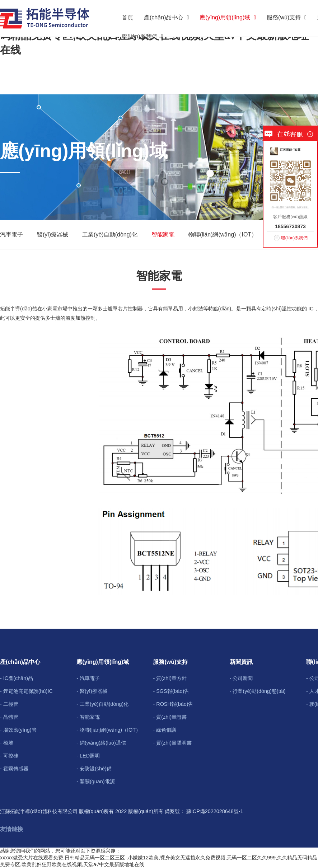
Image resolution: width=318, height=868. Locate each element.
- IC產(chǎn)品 (17, 678)
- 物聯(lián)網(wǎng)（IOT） (109, 730)
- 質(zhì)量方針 (170, 678)
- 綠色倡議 (165, 730)
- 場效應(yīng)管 (18, 730)
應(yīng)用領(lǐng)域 (228, 17)
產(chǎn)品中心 (166, 17)
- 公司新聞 (241, 678)
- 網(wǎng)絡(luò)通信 (101, 743)
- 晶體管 (9, 717)
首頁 (127, 17)
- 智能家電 (88, 717)
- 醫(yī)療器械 (92, 691)
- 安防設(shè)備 (94, 769)
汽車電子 (11, 234)
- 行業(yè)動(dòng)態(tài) (258, 691)
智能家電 (163, 234)
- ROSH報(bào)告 (173, 704)
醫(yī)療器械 (53, 234)
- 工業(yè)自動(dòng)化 (102, 704)
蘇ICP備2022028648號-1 (215, 811)
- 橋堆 (7, 743)
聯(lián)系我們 (142, 36)
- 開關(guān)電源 (95, 782)
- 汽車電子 (88, 678)
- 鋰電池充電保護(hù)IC (26, 691)
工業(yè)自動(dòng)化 (110, 234)
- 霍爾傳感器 (14, 769)
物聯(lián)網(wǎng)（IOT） (223, 234)
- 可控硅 (9, 756)
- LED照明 (88, 756)
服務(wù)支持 (287, 17)
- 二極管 (9, 704)
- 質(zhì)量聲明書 (172, 743)
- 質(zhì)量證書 (170, 717)
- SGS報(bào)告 (171, 691)
